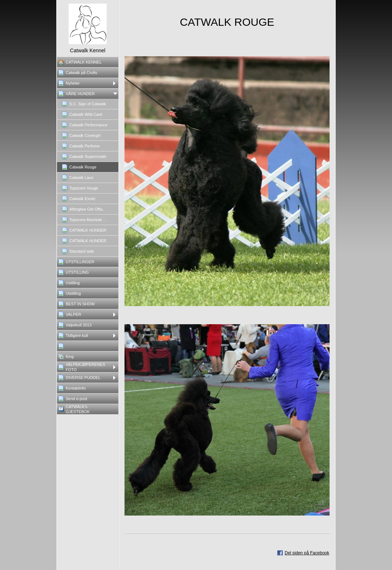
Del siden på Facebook (307, 553)
